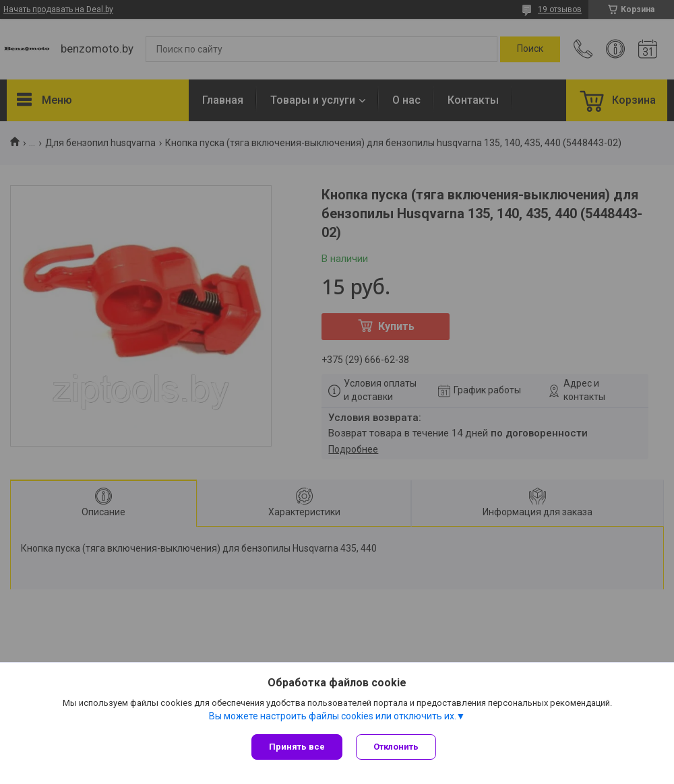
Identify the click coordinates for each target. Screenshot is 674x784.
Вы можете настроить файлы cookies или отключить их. (333, 716)
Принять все (297, 747)
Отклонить (396, 747)
